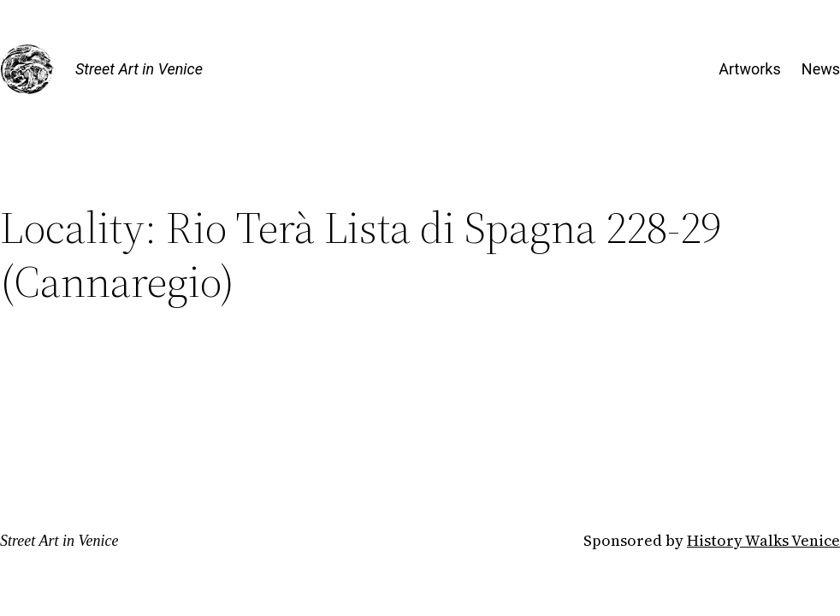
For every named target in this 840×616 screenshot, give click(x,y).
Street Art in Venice (139, 69)
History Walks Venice (763, 540)
